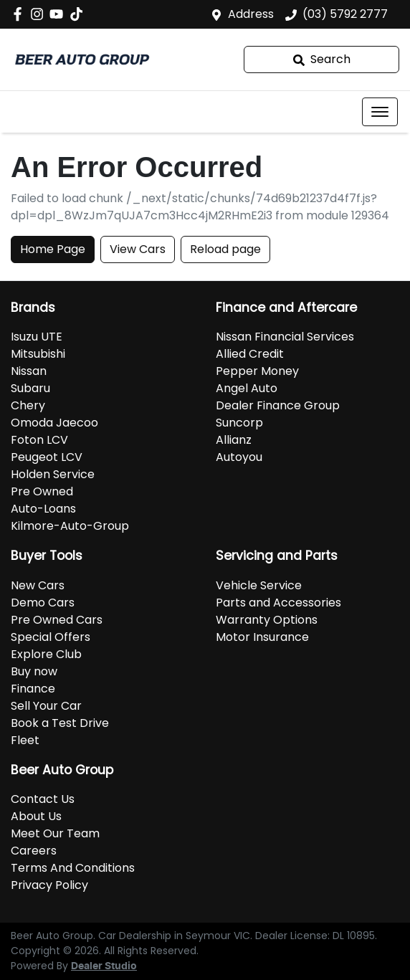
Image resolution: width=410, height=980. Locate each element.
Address (251, 14)
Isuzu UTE (37, 337)
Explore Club (46, 654)
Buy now (34, 671)
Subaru (30, 388)
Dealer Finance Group (278, 405)
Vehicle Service (259, 585)
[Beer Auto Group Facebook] (20, 14)
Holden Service (53, 474)
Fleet (25, 740)
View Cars (138, 249)
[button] (380, 112)
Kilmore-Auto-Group (70, 526)
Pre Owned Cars (57, 620)
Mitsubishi (38, 354)
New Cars (38, 585)
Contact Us (43, 799)
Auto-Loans (43, 509)
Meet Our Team (55, 833)
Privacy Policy (49, 885)
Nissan (29, 371)
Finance (33, 689)
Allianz (234, 440)
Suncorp (239, 423)
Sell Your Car (46, 706)
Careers (34, 851)
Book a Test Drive (60, 723)
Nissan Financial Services (285, 337)
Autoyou (239, 457)
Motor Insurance (262, 637)
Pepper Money (257, 371)
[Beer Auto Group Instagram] (40, 14)
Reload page (225, 249)
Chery (28, 405)
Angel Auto (247, 388)
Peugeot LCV (47, 457)
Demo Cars (43, 603)
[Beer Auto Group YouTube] (59, 14)
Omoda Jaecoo (54, 423)
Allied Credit (250, 354)
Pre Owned (42, 491)
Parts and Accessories (278, 603)
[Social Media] (79, 14)
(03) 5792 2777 (345, 14)
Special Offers (51, 637)
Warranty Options (267, 620)
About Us (36, 816)
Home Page (53, 249)
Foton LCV (39, 440)
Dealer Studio (104, 966)
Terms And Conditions (73, 868)
